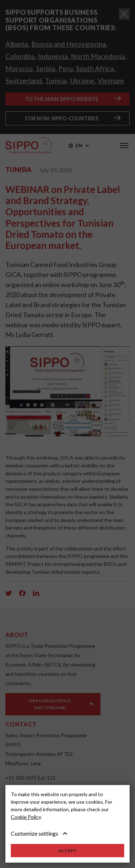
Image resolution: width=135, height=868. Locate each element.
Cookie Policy (26, 817)
